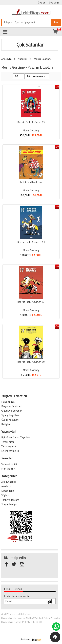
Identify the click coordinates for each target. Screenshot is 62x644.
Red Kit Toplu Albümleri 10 (31, 362)
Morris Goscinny (31, 131)
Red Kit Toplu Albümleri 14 (31, 242)
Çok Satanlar (30, 45)
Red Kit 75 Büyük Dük (31, 182)
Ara (56, 22)
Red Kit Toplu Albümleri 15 (31, 122)
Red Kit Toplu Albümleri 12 (31, 302)
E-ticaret (26, 639)
